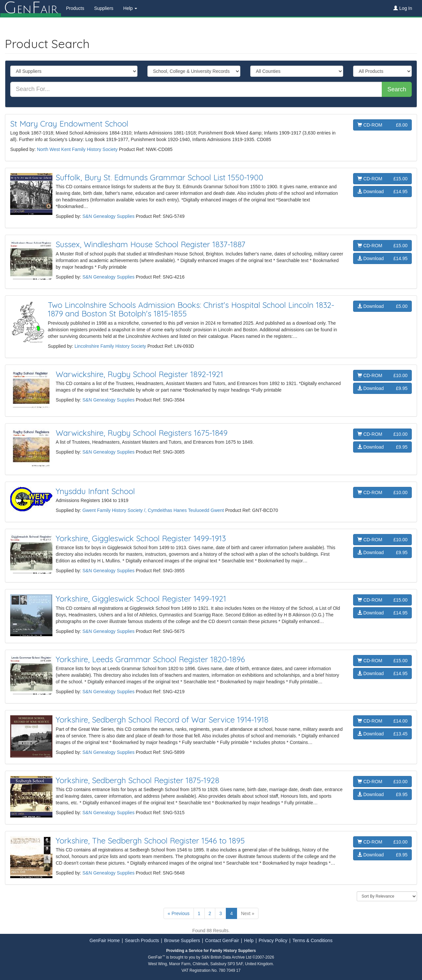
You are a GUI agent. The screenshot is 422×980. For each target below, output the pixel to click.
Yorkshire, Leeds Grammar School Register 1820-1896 (150, 659)
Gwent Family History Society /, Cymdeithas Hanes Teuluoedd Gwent (153, 510)
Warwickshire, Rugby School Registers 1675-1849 (142, 433)
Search (397, 89)
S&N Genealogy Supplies (108, 216)
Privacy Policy (273, 940)
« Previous (179, 913)
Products (75, 8)
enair (30, 8)
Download (382, 192)
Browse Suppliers (182, 940)
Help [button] (130, 8)
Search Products (142, 940)
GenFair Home (105, 940)
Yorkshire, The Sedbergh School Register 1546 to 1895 (150, 841)
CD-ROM (382, 125)
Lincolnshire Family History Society (110, 346)
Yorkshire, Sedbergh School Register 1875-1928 (137, 780)
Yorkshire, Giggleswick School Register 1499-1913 (141, 538)
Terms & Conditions (312, 940)
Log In (403, 8)
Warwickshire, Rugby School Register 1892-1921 (139, 374)
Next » (248, 913)
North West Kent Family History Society (78, 149)
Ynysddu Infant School (95, 491)
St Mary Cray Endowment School (69, 124)
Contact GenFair (222, 940)
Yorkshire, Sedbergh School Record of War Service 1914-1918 (162, 720)
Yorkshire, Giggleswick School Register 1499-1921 (141, 599)
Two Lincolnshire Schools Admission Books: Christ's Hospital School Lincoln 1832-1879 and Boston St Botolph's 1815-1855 (191, 309)
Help (249, 940)
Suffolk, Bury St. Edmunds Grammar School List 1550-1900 (159, 177)
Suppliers (103, 8)
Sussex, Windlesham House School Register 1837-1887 (151, 244)
